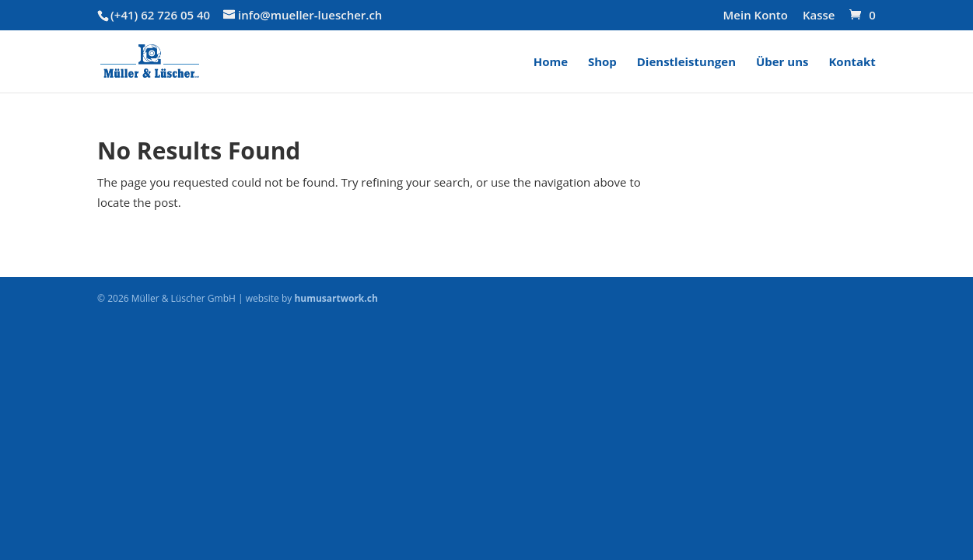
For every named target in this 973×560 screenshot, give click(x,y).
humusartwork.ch (336, 298)
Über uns (782, 63)
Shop (602, 63)
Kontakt (852, 63)
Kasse (819, 16)
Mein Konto (756, 16)
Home (551, 63)
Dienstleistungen (686, 63)
